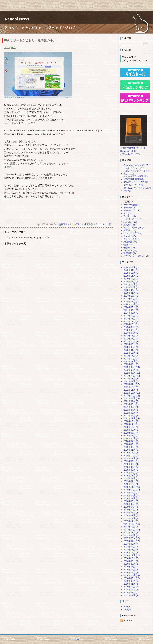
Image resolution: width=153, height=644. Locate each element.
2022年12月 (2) (131, 353)
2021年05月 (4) (131, 407)
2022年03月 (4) (131, 379)
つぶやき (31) (130, 250)
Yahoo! (127, 606)
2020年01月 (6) (131, 450)
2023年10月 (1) (131, 324)
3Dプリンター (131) (133, 228)
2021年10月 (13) (132, 393)
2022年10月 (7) (131, 359)
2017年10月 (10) (132, 524)
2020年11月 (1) (131, 424)
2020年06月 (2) (131, 438)
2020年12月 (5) (131, 421)
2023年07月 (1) (131, 333)
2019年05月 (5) (131, 470)
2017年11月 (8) (131, 521)
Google (127, 609)
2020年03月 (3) (131, 444)
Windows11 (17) (131, 208)
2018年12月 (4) (131, 484)
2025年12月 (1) (131, 273)
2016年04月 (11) (132, 575)
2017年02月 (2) (131, 547)
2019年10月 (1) (131, 455)
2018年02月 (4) (131, 513)
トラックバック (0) (102, 224)
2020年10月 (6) (131, 427)
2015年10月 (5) (131, 587)
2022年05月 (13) (132, 373)
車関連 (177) (130, 230)
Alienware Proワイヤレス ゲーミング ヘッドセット (137, 166)
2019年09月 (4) (131, 458)
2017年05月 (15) (132, 538)
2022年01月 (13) (132, 384)
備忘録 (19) (129, 247)
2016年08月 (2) (131, 564)
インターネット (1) (133, 219)
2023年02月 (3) (131, 347)
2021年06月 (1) (131, 404)
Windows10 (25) (131, 210)
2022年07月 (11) (132, 367)
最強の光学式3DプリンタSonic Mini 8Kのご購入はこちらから (133, 151)
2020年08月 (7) (131, 433)
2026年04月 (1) (131, 267)
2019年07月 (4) (131, 464)
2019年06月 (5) (131, 467)
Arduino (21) (130, 216)
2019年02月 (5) (131, 478)
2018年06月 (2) (131, 501)
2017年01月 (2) (131, 550)
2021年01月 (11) (132, 418)
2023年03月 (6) (131, 344)
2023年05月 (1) (131, 339)
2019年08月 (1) (131, 461)
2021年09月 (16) (132, 396)
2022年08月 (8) (131, 364)
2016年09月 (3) (131, 561)
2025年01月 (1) (131, 293)
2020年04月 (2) (131, 441)
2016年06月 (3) (131, 570)
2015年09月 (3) (131, 590)
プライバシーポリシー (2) (136, 256)
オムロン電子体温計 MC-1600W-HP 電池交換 (136, 178)
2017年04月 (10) (132, 541)
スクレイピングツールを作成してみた (137, 172)
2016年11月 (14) (132, 555)
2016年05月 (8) (131, 572)
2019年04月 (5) (131, 473)
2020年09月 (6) (131, 430)
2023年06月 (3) (131, 336)
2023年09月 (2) (131, 327)
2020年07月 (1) (131, 435)
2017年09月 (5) (131, 527)
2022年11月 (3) (131, 356)
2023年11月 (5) (131, 321)
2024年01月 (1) (131, 319)
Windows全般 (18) (132, 205)
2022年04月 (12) (132, 376)
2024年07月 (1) (131, 302)
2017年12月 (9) (131, 518)
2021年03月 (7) (131, 413)
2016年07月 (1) (131, 567)
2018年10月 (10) (132, 490)
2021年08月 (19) (132, 398)
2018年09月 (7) (131, 493)
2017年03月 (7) (131, 544)
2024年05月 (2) (131, 307)
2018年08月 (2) (131, 495)
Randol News (17, 19)
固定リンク (66, 224)
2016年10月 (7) (131, 558)
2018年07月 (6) (131, 498)
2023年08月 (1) (131, 330)
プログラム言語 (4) (133, 233)
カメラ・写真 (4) (132, 239)
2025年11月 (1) (131, 276)
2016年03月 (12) (132, 578)
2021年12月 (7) (131, 387)
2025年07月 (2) (131, 282)
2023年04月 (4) (131, 341)
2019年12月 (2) (131, 453)
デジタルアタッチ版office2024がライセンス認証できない (137, 188)
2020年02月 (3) (131, 447)
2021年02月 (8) (131, 415)
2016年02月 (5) (131, 581)
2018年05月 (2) (131, 504)
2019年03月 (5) (131, 475)
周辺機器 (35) (130, 242)
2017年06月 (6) (131, 535)
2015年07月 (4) (131, 595)
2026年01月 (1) (131, 270)
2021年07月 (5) (131, 401)
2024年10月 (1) (131, 296)
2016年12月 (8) (131, 552)
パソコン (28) (130, 222)
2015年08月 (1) (131, 592)
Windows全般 (83, 224)
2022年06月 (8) (131, 370)
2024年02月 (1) (131, 316)
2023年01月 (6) (131, 350)
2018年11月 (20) (132, 487)
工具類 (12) (129, 225)
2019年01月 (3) (131, 481)
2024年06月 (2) (131, 304)
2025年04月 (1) (131, 290)
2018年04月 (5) (131, 507)
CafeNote (76, 639)
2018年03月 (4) (131, 510)
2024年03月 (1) (131, 313)
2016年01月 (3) (131, 584)
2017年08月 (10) (132, 530)
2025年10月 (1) (131, 279)
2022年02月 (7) (131, 381)
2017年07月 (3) (131, 532)
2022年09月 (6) (131, 361)
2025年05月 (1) (131, 287)
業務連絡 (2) (130, 253)
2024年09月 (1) (131, 299)
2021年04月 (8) (131, 410)
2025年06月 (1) (131, 284)
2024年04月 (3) (131, 310)
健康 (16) (128, 245)
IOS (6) (127, 213)
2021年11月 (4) (131, 390)
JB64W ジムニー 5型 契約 (136, 182)
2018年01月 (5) (131, 515)
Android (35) (130, 236)
